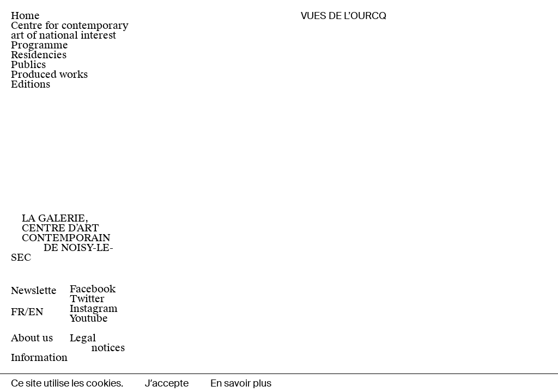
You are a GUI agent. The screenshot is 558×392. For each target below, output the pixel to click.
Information (39, 357)
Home (25, 16)
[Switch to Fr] (20, 312)
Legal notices (97, 343)
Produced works (49, 74)
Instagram (94, 308)
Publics (28, 65)
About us (32, 338)
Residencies (39, 55)
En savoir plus (241, 383)
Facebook (93, 289)
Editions (31, 84)
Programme (40, 45)
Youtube (89, 318)
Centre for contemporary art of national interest (70, 30)
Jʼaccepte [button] (167, 383)
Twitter (87, 299)
